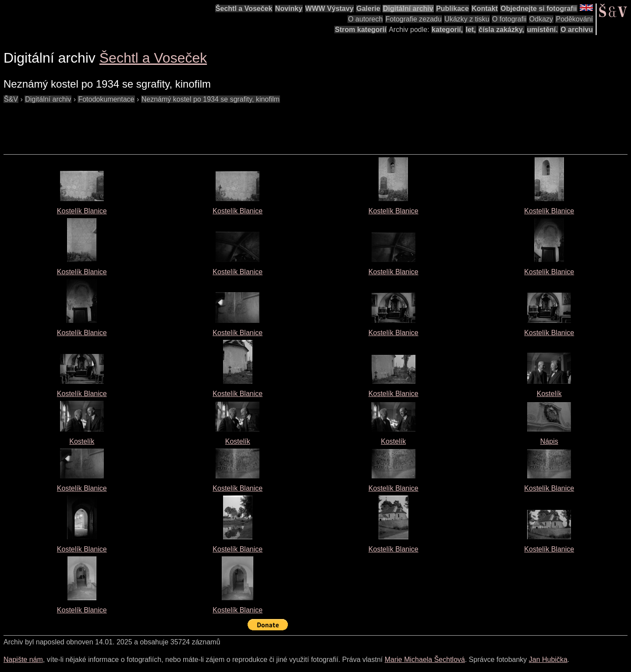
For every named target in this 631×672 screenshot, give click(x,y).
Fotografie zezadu (414, 19)
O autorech (365, 19)
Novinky (289, 9)
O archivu (577, 30)
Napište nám (23, 660)
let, (471, 30)
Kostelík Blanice (82, 211)
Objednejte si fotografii (539, 9)
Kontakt (485, 9)
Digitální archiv (408, 9)
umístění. (542, 30)
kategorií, (447, 30)
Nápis (549, 441)
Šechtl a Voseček (244, 9)
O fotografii (509, 19)
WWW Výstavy (330, 9)
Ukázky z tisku (467, 19)
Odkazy (541, 19)
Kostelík (549, 394)
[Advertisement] (163, 124)
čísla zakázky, (501, 30)
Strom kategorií (360, 30)
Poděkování (574, 19)
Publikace (452, 9)
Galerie (368, 9)
